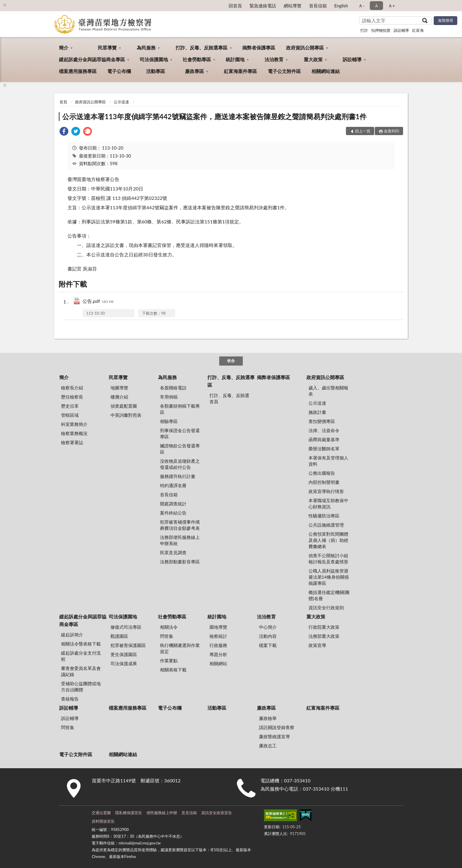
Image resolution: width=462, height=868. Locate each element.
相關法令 (169, 627)
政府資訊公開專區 (305, 48)
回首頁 (235, 6)
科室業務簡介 (74, 424)
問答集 (167, 636)
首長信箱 (318, 6)
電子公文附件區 (284, 71)
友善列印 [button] (392, 131)
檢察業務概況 (74, 433)
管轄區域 (70, 415)
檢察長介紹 (72, 388)
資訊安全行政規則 (326, 608)
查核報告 (70, 699)
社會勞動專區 (197, 59)
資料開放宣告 (103, 821)
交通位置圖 (101, 813)
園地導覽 (218, 627)
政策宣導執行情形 (326, 491)
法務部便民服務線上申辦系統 (180, 540)
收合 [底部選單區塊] (231, 361)
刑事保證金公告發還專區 (180, 433)
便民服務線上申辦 (162, 813)
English (341, 6)
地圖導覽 (119, 388)
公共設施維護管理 (326, 525)
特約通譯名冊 (173, 485)
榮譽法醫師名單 (324, 449)
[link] (64, 132)
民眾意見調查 (173, 552)
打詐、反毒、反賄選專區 (202, 48)
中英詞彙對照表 (126, 415)
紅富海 (418, 30)
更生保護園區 (124, 654)
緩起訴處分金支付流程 (81, 656)
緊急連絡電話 (263, 6)
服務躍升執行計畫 (178, 476)
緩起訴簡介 (72, 635)
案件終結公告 (173, 513)
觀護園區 (119, 636)
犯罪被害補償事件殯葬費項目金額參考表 (180, 525)
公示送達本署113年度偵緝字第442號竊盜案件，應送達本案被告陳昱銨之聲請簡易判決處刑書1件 (214, 116)
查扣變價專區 (322, 421)
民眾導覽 (107, 48)
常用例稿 (169, 397)
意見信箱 (189, 813)
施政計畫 (317, 412)
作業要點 (169, 660)
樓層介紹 (119, 397)
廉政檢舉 (268, 718)
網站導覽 (293, 6)
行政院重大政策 (324, 627)
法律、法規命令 (324, 430)
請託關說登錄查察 (277, 727)
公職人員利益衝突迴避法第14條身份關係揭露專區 (329, 577)
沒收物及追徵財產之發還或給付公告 (180, 464)
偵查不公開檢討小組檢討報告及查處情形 (328, 559)
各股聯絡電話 (173, 388)
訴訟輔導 (401, 30)
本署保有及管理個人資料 (328, 461)
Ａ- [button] (361, 6)
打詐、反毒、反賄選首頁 (229, 398)
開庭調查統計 (173, 504)
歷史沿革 (70, 406)
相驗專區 (169, 421)
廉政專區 (194, 71)
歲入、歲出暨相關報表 (328, 391)
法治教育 (274, 59)
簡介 (64, 48)
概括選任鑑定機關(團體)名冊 (329, 595)
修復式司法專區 (126, 627)
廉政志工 (268, 746)
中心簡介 (268, 627)
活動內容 (268, 636)
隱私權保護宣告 (129, 813)
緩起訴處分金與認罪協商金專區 (92, 59)
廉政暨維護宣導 (274, 736)
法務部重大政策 (324, 636)
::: (5, 4)
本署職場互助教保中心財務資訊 (328, 503)
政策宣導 (317, 645)
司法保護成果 (124, 663)
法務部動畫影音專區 (180, 562)
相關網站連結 (326, 71)
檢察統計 (218, 636)
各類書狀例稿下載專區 (180, 409)
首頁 (63, 102)
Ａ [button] (376, 6)
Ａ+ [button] (392, 6)
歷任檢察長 (72, 397)
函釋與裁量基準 (324, 439)
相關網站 (218, 663)
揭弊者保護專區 (259, 48)
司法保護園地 (154, 59)
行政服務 (218, 645)
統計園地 (235, 59)
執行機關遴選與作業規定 (180, 648)
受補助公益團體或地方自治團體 (81, 687)
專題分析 (218, 654)
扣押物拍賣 (381, 30)
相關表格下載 (173, 670)
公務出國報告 (322, 473)
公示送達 (121, 102)
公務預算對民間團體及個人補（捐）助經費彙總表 (328, 540)
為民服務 (146, 48)
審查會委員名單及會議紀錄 (81, 671)
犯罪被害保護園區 (128, 645)
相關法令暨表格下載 (81, 644)
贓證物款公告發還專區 (180, 449)
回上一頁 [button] (363, 131)
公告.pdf (98, 302)
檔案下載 (268, 645)
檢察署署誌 (72, 442)
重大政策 (313, 59)
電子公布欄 (119, 71)
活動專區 (156, 71)
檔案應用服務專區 (78, 71)
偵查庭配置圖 (124, 406)
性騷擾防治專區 (324, 516)
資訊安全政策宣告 (217, 813)
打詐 (364, 30)
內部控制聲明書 (324, 482)
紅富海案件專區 (240, 71)
